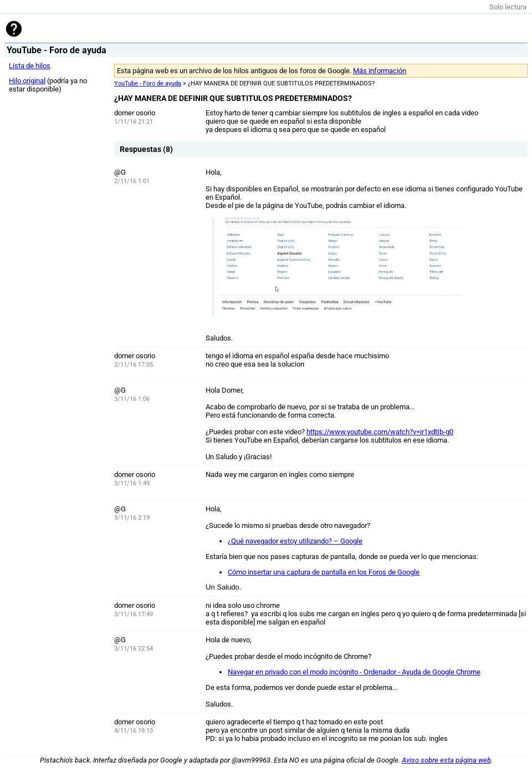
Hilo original (27, 81)
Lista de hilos (30, 66)
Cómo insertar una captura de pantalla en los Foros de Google (324, 572)
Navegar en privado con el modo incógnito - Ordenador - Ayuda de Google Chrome (354, 672)
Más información (380, 71)
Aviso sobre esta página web (446, 760)
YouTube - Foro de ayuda (148, 83)
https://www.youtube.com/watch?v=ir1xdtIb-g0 (380, 432)
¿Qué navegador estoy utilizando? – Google (295, 541)
